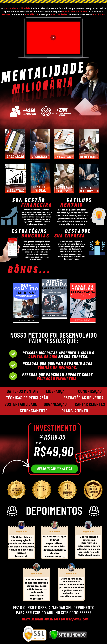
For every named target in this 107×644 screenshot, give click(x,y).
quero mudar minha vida (55, 468)
